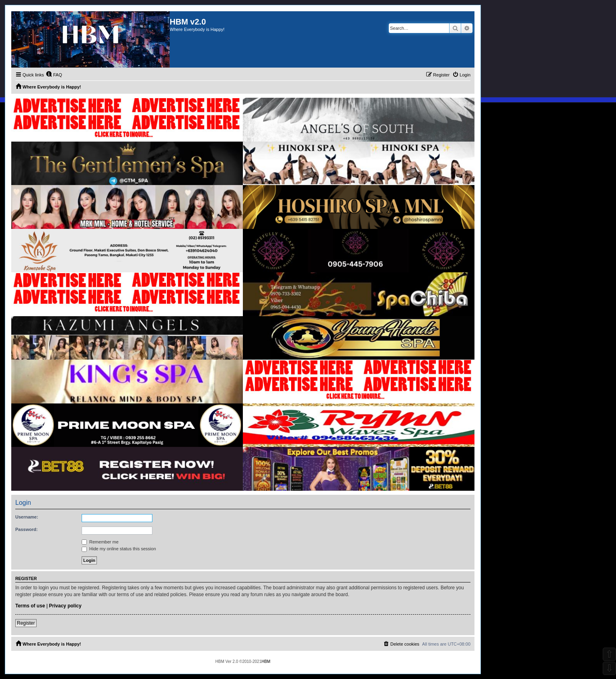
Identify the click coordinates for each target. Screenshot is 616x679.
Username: (27, 517)
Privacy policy (65, 606)
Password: (27, 529)
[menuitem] (54, 75)
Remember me (100, 542)
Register (26, 623)
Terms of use (30, 606)
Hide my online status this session (119, 549)
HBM (266, 662)
